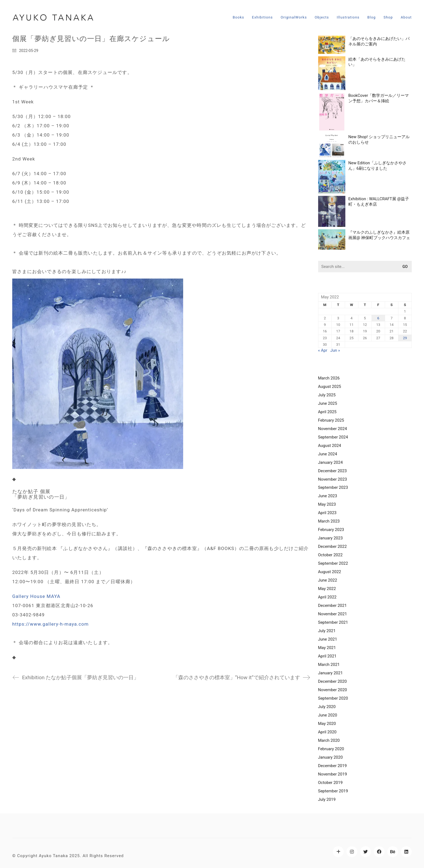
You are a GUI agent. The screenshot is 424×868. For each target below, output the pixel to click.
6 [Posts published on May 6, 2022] (378, 318)
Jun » (335, 350)
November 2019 (333, 774)
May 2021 (327, 648)
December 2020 (333, 681)
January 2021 (331, 673)
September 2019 (333, 791)
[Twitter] (365, 852)
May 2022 (327, 589)
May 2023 (327, 504)
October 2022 (330, 555)
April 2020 (327, 732)
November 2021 (333, 614)
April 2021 (327, 656)
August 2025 (330, 387)
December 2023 (333, 471)
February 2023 (331, 530)
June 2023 (328, 496)
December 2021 (333, 606)
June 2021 (328, 639)
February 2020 (331, 749)
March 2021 (329, 665)
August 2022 (330, 572)
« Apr (323, 350)
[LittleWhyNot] (338, 852)
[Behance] (393, 852)
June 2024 (328, 454)
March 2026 (329, 378)
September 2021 (333, 622)
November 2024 (333, 429)
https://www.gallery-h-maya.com (50, 624)
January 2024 (331, 462)
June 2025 (328, 403)
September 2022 (333, 563)
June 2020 (328, 715)
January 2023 (331, 538)
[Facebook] (379, 852)
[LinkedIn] (406, 852)
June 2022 (328, 580)
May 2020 (327, 724)
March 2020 (329, 740)
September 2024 (333, 437)
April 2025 (327, 412)
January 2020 (331, 757)
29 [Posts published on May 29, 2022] (405, 338)
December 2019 (333, 766)
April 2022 (327, 597)
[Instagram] (352, 852)
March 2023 (329, 521)
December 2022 (333, 546)
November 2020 (333, 690)
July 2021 (327, 631)
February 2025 (331, 420)
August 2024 (330, 446)
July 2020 (327, 707)
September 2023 (333, 487)
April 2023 (327, 513)
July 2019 (327, 799)
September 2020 (333, 698)
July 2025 (327, 395)
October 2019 (330, 783)
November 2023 (333, 479)
